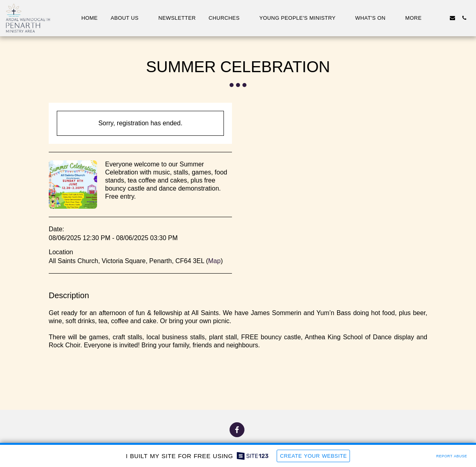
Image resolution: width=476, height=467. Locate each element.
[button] (128, 18)
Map (214, 261)
